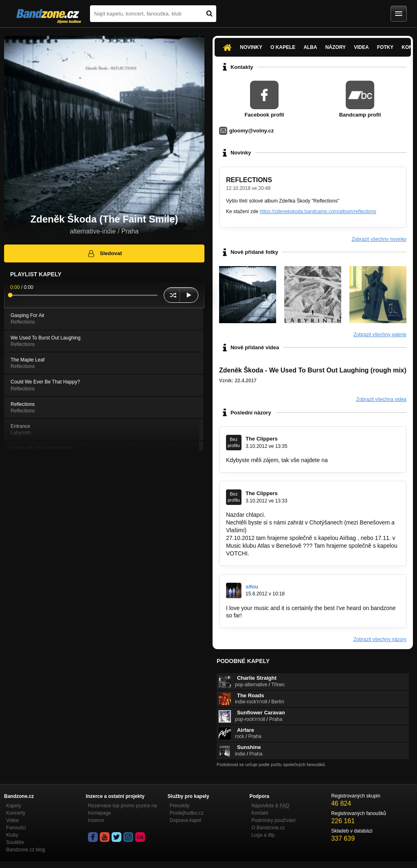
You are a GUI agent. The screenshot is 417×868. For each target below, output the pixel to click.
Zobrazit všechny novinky (379, 239)
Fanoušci (16, 828)
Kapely (14, 806)
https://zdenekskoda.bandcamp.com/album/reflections (318, 211)
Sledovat (104, 253)
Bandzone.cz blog (25, 850)
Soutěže (15, 842)
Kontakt (260, 813)
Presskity (180, 806)
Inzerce (96, 820)
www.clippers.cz (350, 460)
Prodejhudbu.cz (187, 813)
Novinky (251, 47)
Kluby (12, 835)
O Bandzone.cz (268, 828)
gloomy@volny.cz (251, 131)
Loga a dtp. (263, 835)
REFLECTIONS (249, 180)
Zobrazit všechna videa (381, 399)
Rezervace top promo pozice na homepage (122, 809)
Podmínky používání (273, 820)
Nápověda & (270, 806)
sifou (252, 587)
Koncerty (16, 813)
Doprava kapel (185, 820)
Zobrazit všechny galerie (380, 335)
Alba (310, 47)
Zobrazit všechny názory (380, 639)
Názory (336, 47)
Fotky (385, 47)
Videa (361, 47)
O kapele (283, 47)
